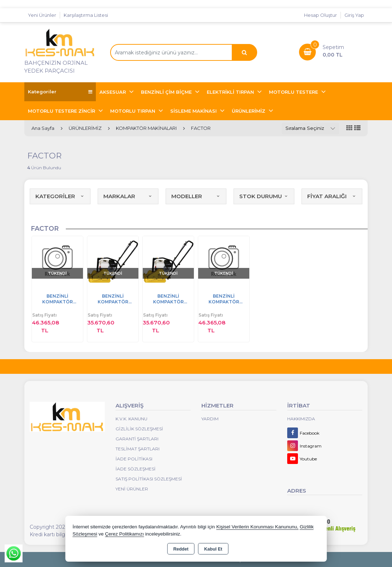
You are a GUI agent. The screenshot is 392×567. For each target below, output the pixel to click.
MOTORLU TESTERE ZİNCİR (62, 111)
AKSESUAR (113, 92)
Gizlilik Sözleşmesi (139, 429)
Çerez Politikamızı (124, 534)
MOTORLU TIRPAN (133, 111)
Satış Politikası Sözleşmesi (149, 479)
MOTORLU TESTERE (294, 92)
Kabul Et (213, 549)
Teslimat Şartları (138, 449)
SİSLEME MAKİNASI (194, 111)
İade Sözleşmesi (136, 469)
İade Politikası (134, 459)
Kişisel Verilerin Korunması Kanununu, (258, 527)
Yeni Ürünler (132, 489)
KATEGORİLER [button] (60, 196)
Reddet (181, 549)
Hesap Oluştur (320, 15)
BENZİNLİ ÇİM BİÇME (167, 92)
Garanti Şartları (137, 439)
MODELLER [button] (196, 196)
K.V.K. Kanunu (131, 419)
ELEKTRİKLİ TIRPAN (231, 92)
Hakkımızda (301, 419)
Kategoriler (60, 92)
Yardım (210, 419)
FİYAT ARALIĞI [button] (332, 196)
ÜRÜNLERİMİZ (249, 111)
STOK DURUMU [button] (264, 196)
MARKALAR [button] (128, 196)
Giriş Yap (354, 15)
